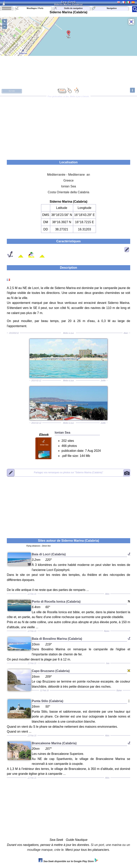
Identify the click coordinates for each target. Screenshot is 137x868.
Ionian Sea (69, 186)
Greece (68, 180)
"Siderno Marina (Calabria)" (68, 473)
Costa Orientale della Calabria (68, 192)
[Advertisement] (68, 127)
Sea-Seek (68, 2)
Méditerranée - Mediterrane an (69, 175)
